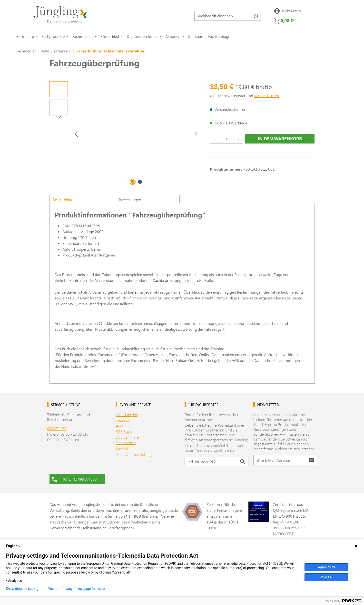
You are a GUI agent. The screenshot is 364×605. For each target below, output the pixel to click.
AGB (119, 426)
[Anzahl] (227, 139)
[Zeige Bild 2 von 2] (140, 182)
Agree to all (326, 567)
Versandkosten (266, 96)
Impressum (125, 420)
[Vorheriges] (76, 134)
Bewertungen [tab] (130, 200)
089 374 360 (57, 428)
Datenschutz (126, 443)
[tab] (81, 199)
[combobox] (222, 16)
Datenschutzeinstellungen (136, 454)
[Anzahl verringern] (215, 139)
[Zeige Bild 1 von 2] (133, 182)
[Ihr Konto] (288, 11)
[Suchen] (256, 16)
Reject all (327, 577)
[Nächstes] (196, 134)
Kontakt (122, 448)
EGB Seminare (127, 437)
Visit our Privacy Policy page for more (76, 589)
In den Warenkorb (280, 139)
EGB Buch (124, 431)
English (14, 546)
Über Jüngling (127, 415)
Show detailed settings (23, 589)
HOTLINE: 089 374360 (74, 479)
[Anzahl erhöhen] (238, 139)
